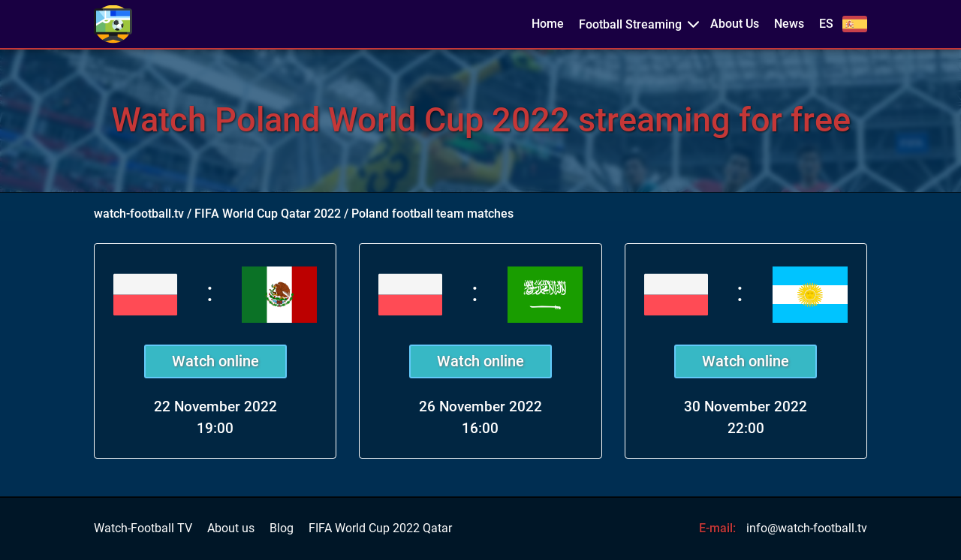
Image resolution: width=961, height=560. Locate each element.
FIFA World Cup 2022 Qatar (380, 528)
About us (231, 528)
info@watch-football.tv (807, 528)
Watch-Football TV (143, 528)
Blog (282, 528)
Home (548, 24)
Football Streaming (630, 24)
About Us (735, 24)
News (789, 24)
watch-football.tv (139, 214)
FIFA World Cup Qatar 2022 (268, 214)
